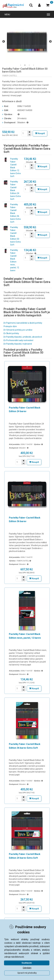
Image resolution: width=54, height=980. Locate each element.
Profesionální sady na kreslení (18, 340)
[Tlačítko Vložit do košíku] (40, 133)
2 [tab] (25, 65)
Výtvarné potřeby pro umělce (18, 330)
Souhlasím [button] (27, 963)
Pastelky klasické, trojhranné (18, 344)
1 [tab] (21, 65)
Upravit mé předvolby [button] (27, 973)
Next (50, 42)
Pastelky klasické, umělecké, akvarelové (23, 337)
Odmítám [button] (27, 968)
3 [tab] (29, 65)
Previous (4, 42)
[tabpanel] (27, 41)
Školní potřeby (11, 333)
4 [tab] (34, 65)
